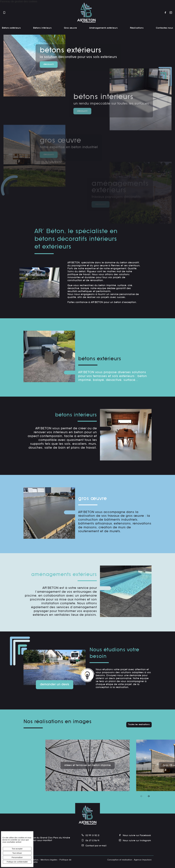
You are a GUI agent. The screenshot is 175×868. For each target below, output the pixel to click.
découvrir (49, 64)
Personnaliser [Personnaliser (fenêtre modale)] (17, 857)
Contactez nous (164, 28)
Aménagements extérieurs (103, 28)
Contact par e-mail (94, 846)
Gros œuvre (70, 28)
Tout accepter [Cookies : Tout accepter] (17, 849)
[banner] (86, 13)
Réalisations (137, 28)
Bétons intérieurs (42, 28)
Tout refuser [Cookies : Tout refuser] (17, 853)
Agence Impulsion (143, 860)
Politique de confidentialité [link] (17, 862)
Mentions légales (49, 860)
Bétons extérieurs (11, 28)
